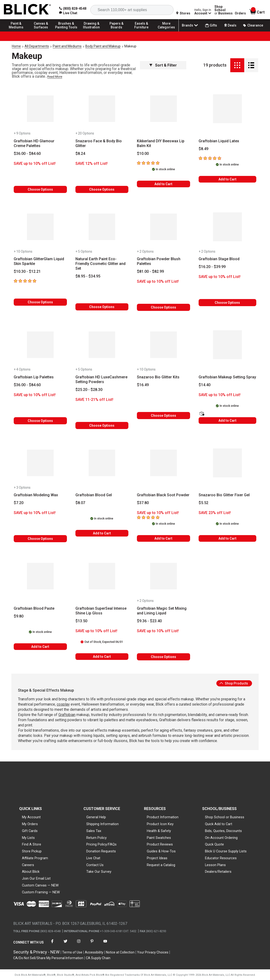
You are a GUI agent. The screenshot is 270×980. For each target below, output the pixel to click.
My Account (31, 817)
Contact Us (95, 865)
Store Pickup (32, 851)
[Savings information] (40, 164)
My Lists (28, 838)
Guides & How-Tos (161, 851)
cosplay (63, 704)
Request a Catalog (161, 865)
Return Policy (96, 838)
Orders (240, 13)
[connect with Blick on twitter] (65, 944)
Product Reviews (160, 844)
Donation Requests (101, 851)
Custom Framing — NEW (41, 892)
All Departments (37, 46)
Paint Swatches (159, 838)
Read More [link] (55, 77)
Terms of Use (72, 952)
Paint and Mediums (67, 46)
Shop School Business (224, 10)
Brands (190, 25)
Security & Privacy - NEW (36, 952)
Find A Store (32, 844)
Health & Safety (159, 831)
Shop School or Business (225, 817)
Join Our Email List (36, 878)
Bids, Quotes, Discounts (223, 831)
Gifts (211, 25)
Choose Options (40, 189)
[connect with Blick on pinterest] (92, 944)
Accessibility (94, 952)
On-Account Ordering (221, 838)
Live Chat (93, 858)
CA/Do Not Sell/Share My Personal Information (48, 958)
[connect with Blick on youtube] (105, 944)
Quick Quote (214, 844)
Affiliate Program (35, 858)
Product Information (163, 817)
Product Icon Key (160, 824)
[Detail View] (251, 65)
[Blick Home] (27, 10)
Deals (230, 25)
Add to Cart (163, 184)
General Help (96, 817)
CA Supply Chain (98, 958)
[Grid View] (237, 65)
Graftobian (67, 715)
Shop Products (234, 683)
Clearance (253, 25)
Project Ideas (157, 858)
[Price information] (27, 154)
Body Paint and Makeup (103, 46)
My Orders (30, 824)
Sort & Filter (163, 65)
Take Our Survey (99, 872)
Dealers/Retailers (218, 872)
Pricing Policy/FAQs (101, 844)
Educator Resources (221, 858)
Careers (28, 865)
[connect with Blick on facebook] (52, 944)
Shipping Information (102, 824)
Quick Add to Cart (219, 824)
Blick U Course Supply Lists (226, 851)
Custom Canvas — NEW (40, 885)
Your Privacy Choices (153, 952)
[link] (68, 13)
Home (16, 46)
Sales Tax (94, 831)
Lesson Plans (215, 865)
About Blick (31, 872)
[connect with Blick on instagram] (79, 944)
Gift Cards (30, 831)
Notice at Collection (120, 952)
